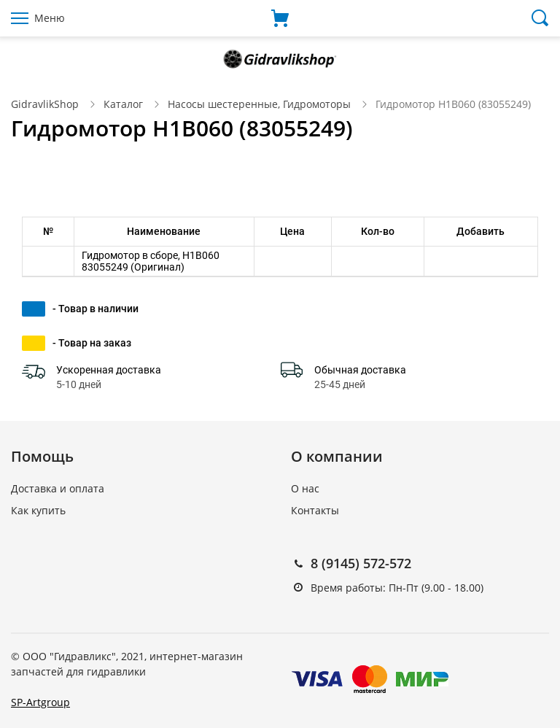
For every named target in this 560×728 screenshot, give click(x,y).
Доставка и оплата (58, 488)
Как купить (38, 510)
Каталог (123, 104)
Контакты (315, 510)
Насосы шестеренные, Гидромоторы (259, 104)
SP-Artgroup (40, 702)
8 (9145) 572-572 (361, 563)
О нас (305, 488)
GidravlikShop (45, 104)
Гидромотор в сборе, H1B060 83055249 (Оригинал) (151, 261)
